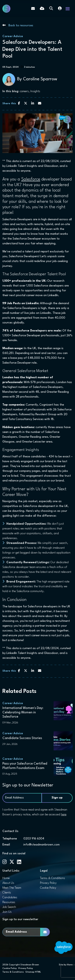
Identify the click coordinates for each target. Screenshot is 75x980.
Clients (7, 893)
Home (6, 878)
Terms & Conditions (52, 878)
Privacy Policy (48, 883)
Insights (35, 91)
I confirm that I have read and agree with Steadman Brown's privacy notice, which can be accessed (35, 812)
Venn (70, 965)
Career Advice (13, 36)
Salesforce (31, 179)
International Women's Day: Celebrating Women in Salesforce (23, 712)
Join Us (7, 912)
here (64, 815)
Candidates (10, 898)
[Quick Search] (51, 9)
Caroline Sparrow (40, 79)
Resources (9, 902)
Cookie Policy (48, 888)
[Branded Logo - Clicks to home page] (6, 9)
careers (24, 91)
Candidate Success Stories (22, 738)
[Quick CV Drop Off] (42, 9)
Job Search (9, 907)
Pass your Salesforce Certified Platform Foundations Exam (25, 766)
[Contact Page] (33, 9)
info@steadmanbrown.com (41, 845)
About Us (8, 883)
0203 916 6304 (34, 839)
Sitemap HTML (33, 972)
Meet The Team (12, 888)
